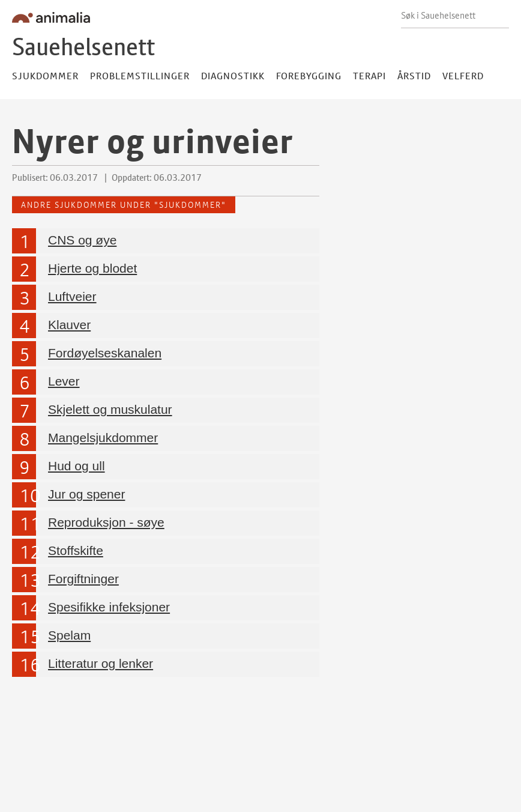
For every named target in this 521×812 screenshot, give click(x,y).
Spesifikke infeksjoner (109, 606)
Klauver (69, 324)
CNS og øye (82, 239)
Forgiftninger (83, 578)
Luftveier (72, 296)
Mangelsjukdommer (103, 437)
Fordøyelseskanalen (105, 352)
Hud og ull (77, 465)
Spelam (69, 635)
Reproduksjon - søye (106, 522)
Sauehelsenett (83, 47)
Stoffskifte (76, 550)
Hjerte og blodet (92, 268)
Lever (64, 380)
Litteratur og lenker (101, 663)
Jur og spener (86, 493)
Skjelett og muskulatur (110, 409)
